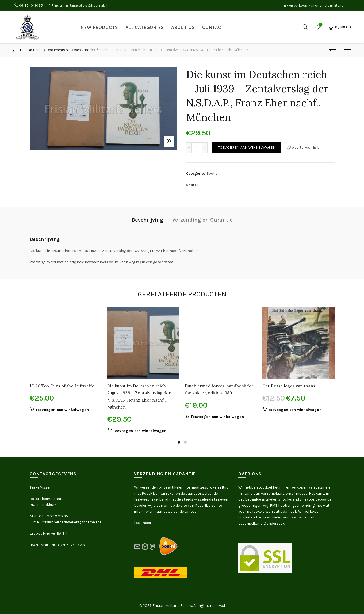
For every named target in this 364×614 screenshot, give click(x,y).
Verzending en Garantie (202, 220)
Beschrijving (147, 220)
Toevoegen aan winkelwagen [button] (62, 410)
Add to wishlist (305, 148)
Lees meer (143, 523)
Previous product (333, 50)
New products (99, 27)
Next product (347, 50)
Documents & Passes (64, 50)
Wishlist (320, 25)
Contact (213, 27)
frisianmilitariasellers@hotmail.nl (80, 5)
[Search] (305, 27)
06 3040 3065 (31, 5)
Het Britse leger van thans (289, 386)
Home (38, 50)
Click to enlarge (169, 142)
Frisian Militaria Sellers (172, 606)
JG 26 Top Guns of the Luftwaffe (62, 386)
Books (90, 50)
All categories (145, 27)
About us (183, 27)
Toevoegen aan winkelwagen (247, 148)
